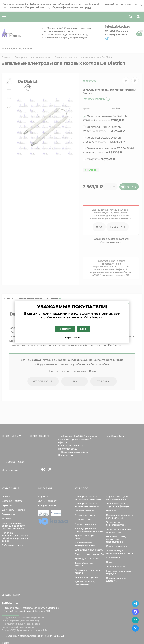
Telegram (65, 329)
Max (83, 329)
